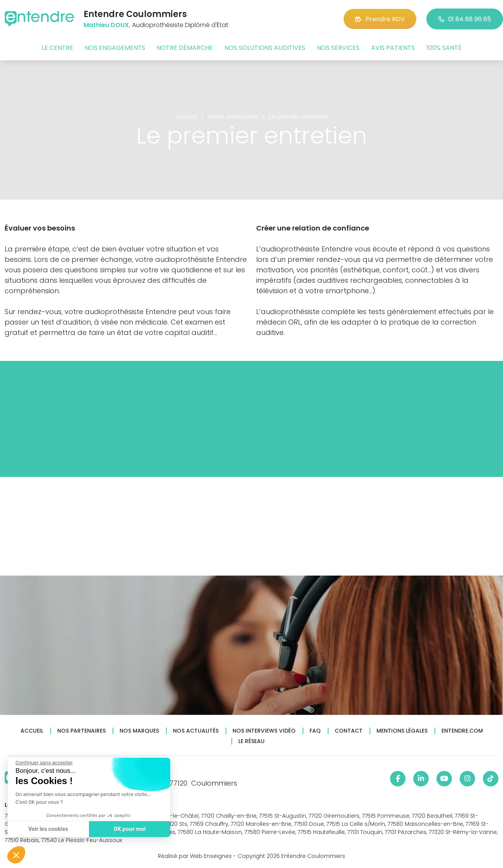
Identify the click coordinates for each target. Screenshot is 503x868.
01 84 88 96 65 (465, 19)
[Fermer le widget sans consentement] (44, 763)
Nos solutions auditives (265, 48)
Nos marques (139, 731)
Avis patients (393, 48)
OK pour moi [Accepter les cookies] (129, 829)
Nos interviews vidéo (264, 731)
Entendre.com (462, 731)
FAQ (315, 731)
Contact (349, 731)
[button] (16, 855)
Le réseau (251, 741)
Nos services (338, 48)
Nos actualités (196, 731)
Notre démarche (185, 48)
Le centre (57, 48)
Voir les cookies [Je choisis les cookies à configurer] (48, 829)
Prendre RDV (380, 19)
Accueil (32, 731)
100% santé (444, 48)
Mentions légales (402, 731)
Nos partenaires (81, 731)
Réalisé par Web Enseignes (195, 856)
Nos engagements (115, 48)
